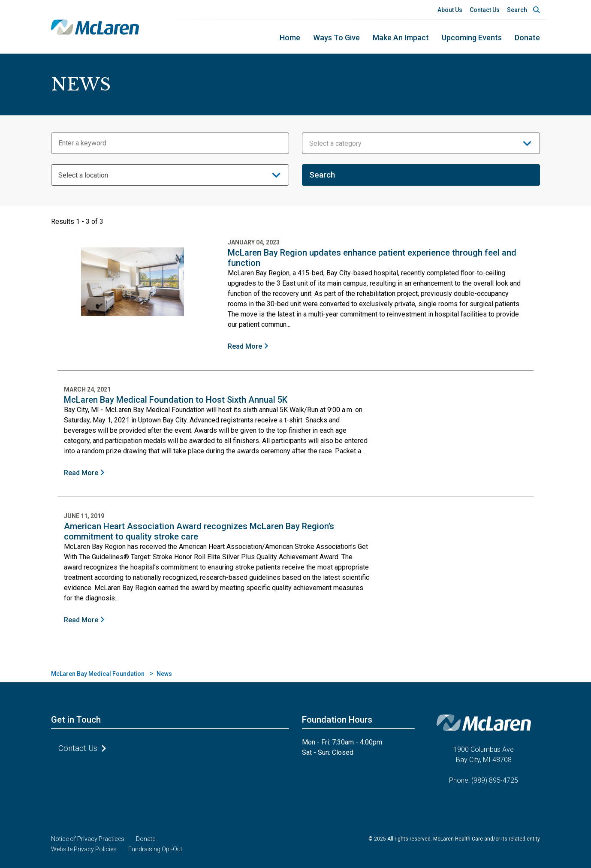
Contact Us (485, 10)
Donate (527, 38)
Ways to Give (336, 38)
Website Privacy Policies (84, 849)
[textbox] (421, 144)
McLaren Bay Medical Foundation (98, 674)
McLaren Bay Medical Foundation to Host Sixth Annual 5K (176, 400)
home (290, 38)
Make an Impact (401, 38)
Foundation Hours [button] (337, 720)
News (164, 674)
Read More (245, 346)
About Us (450, 10)
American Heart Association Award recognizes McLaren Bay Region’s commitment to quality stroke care (199, 531)
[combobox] (421, 143)
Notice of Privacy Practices (88, 839)
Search (517, 10)
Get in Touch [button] (76, 720)
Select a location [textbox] (83, 175)
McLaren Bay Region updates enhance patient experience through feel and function (372, 258)
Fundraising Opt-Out (155, 849)
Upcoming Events (472, 38)
